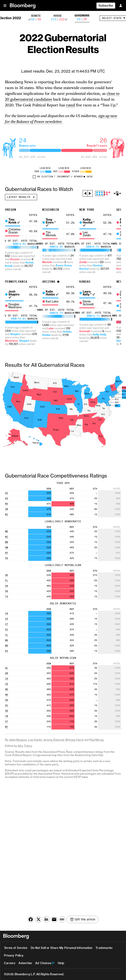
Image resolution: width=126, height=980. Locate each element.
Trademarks (104, 948)
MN (7, 542)
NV (7, 504)
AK (7, 575)
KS (7, 498)
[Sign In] (121, 5)
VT (7, 722)
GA (7, 586)
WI (7, 515)
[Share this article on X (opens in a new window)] (38, 919)
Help (61, 963)
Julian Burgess (18, 740)
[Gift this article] (83, 919)
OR (7, 509)
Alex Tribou (25, 746)
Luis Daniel (35, 740)
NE (7, 689)
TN (7, 716)
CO (7, 619)
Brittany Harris (75, 740)
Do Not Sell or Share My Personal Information (61, 948)
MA (7, 640)
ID (7, 684)
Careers (10, 963)
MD (7, 646)
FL (7, 581)
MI (7, 537)
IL (7, 635)
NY (7, 553)
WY (7, 727)
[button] (5, 5)
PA (7, 558)
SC (7, 705)
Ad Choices (43, 963)
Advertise (25, 963)
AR (7, 673)
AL (7, 668)
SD (7, 711)
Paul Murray (97, 740)
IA (7, 679)
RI (7, 651)
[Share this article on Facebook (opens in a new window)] (31, 919)
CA (7, 614)
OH (7, 700)
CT (7, 624)
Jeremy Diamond (54, 740)
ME (7, 531)
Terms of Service (16, 948)
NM (7, 548)
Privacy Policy (14, 955)
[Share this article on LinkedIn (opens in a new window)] (46, 919)
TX (7, 597)
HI (7, 630)
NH (7, 695)
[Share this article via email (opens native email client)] (54, 919)
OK (7, 591)
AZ (7, 493)
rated (71, 105)
